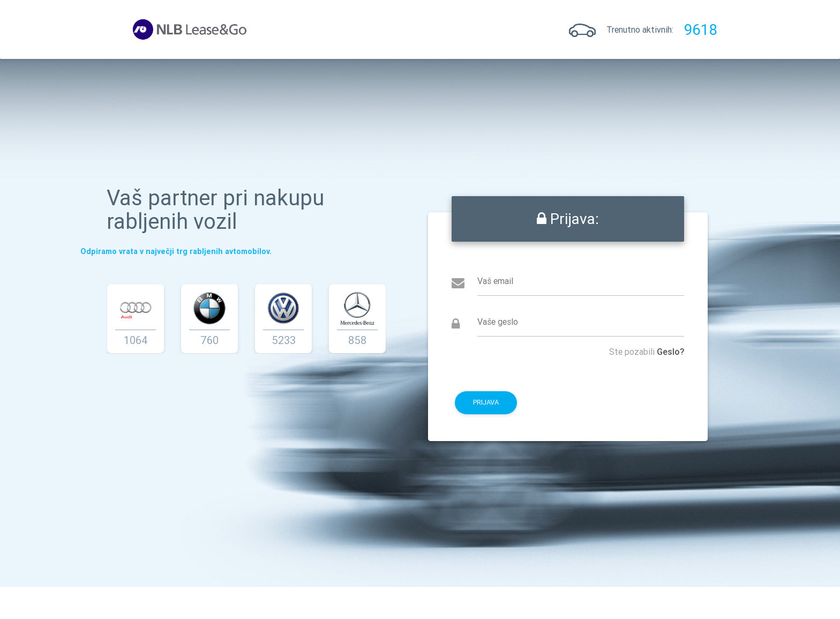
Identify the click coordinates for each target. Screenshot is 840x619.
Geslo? (671, 352)
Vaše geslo (498, 322)
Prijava (282, 29)
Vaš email (496, 281)
